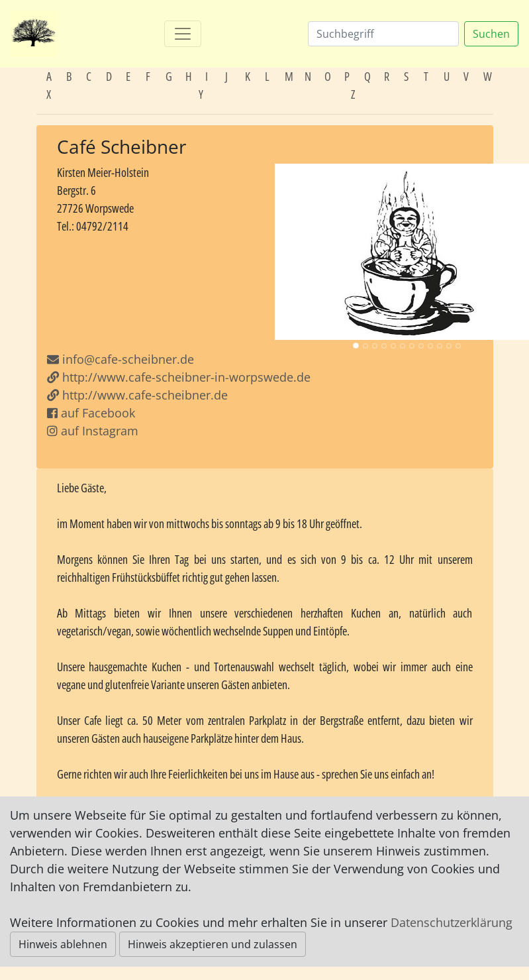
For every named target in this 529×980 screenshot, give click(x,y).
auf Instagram (93, 431)
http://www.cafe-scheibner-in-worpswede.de (179, 377)
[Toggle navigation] (183, 34)
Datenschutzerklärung (452, 922)
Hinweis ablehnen (63, 944)
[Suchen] (383, 34)
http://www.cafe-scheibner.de (137, 395)
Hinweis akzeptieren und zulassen (213, 944)
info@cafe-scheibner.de (128, 359)
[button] (295, 252)
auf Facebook (91, 413)
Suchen (491, 34)
